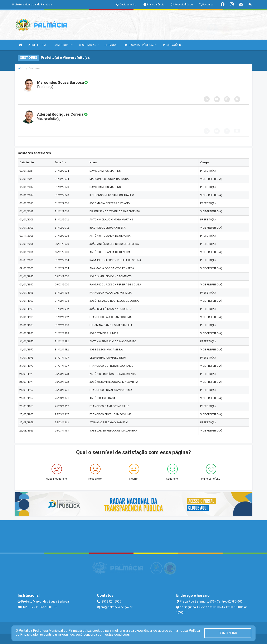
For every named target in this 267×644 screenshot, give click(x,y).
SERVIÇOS (111, 45)
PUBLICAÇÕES (173, 45)
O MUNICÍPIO (64, 45)
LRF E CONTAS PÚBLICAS (140, 45)
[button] (237, 131)
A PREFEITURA (38, 45)
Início (21, 68)
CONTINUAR (228, 633)
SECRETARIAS (89, 45)
